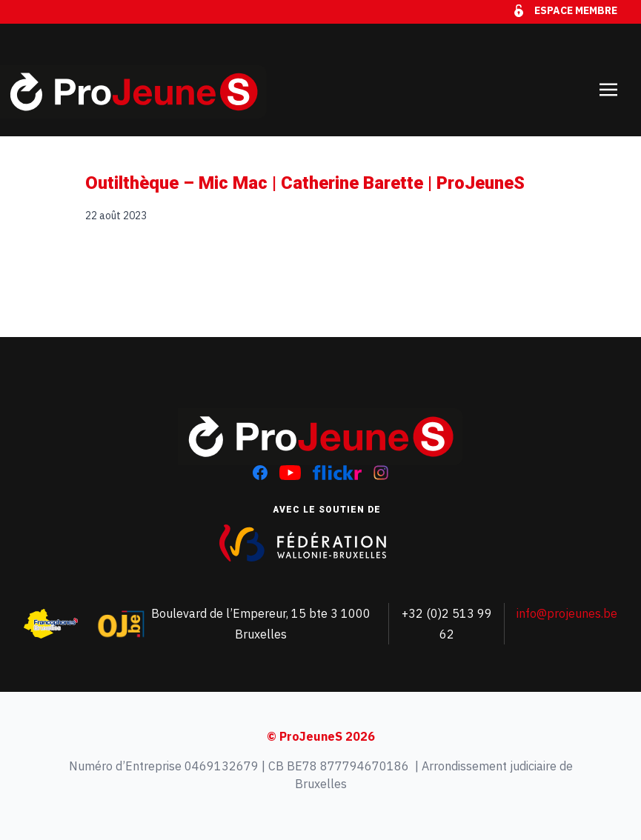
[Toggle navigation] (608, 80)
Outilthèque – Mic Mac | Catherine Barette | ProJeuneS (305, 183)
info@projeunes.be (567, 613)
